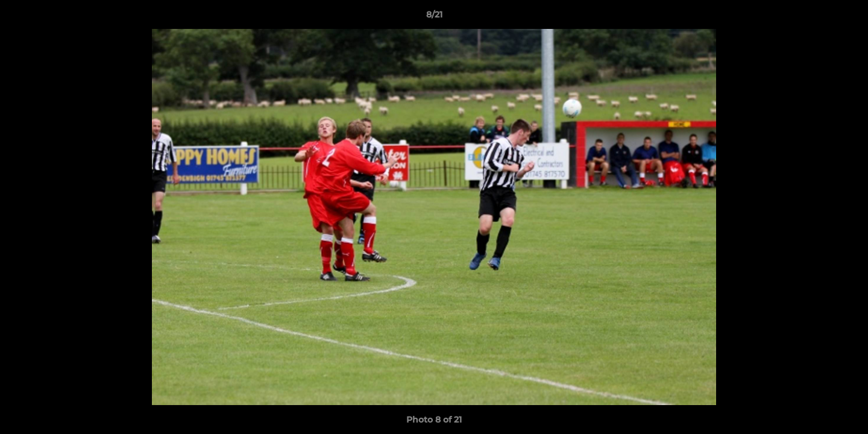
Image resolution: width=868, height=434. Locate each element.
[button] (846, 17)
